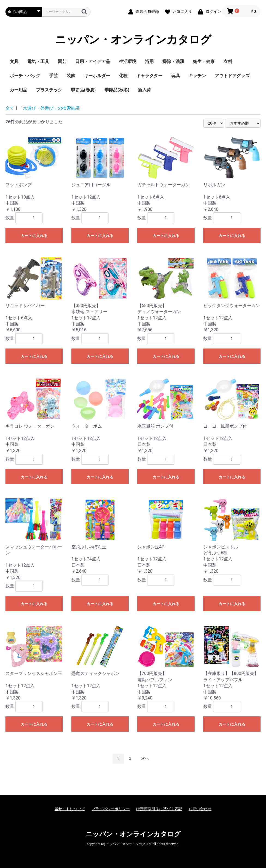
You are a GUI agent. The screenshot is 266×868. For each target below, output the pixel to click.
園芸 (62, 61)
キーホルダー (97, 76)
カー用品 (19, 90)
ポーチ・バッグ (25, 76)
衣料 (228, 61)
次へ (145, 758)
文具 (14, 61)
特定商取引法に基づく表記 (159, 809)
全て (10, 108)
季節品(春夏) (83, 90)
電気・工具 (38, 61)
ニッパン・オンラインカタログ (133, 40)
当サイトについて (70, 809)
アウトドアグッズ (232, 76)
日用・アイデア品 (93, 61)
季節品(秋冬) (117, 90)
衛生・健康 (204, 61)
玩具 (176, 76)
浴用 (149, 61)
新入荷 (144, 90)
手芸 (53, 76)
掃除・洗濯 (173, 61)
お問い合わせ (200, 809)
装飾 (71, 76)
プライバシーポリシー (111, 809)
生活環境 (128, 61)
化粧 (123, 76)
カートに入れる (34, 236)
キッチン (197, 76)
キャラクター (149, 76)
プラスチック (49, 90)
